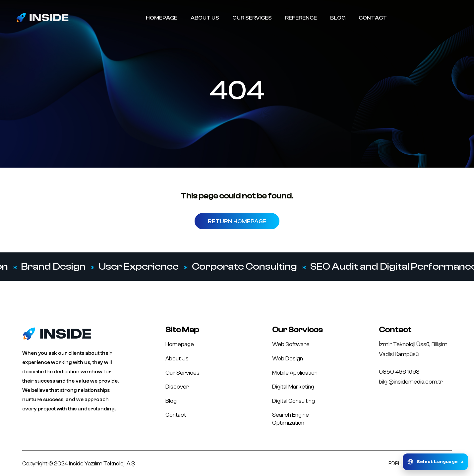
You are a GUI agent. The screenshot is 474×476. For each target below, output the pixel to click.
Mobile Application (295, 373)
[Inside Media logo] (42, 17)
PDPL (395, 463)
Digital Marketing (293, 387)
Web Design (288, 359)
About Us (177, 359)
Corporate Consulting (245, 267)
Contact (176, 415)
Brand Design (54, 267)
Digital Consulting (294, 401)
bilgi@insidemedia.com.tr (411, 382)
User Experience (139, 267)
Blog (171, 401)
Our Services (182, 373)
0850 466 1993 (399, 372)
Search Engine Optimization (291, 419)
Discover (177, 387)
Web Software (291, 344)
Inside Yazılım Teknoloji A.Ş (102, 464)
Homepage (180, 344)
